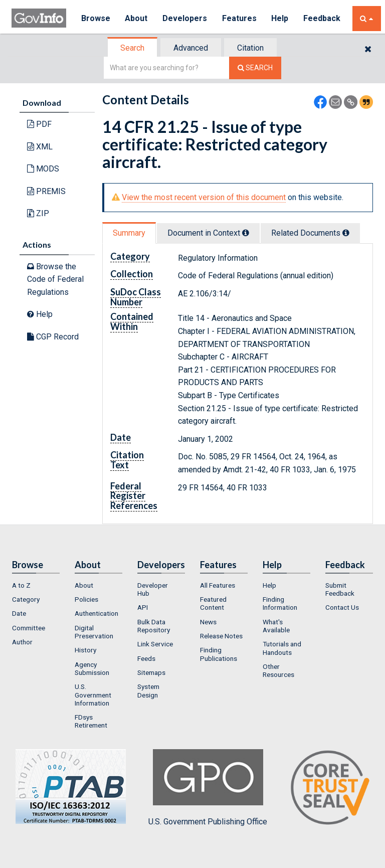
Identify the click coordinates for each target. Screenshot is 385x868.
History (85, 650)
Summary (129, 233)
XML (40, 147)
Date (19, 613)
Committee (29, 628)
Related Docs (310, 233)
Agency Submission (92, 668)
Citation (250, 48)
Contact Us (342, 607)
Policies (86, 599)
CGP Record (53, 337)
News (208, 622)
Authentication (97, 613)
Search (132, 48)
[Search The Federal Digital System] (255, 68)
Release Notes (221, 636)
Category (26, 599)
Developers (185, 18)
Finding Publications (219, 654)
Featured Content (213, 603)
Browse (96, 18)
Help (281, 18)
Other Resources (278, 670)
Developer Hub (153, 589)
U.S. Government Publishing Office (208, 788)
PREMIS (46, 191)
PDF (39, 124)
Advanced (191, 48)
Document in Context (208, 233)
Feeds (146, 658)
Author (22, 642)
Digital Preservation (94, 632)
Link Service (155, 644)
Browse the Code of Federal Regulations (55, 279)
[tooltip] (246, 233)
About (137, 18)
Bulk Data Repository (154, 626)
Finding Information (280, 603)
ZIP (38, 213)
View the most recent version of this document (204, 197)
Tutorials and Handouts (282, 648)
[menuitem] (36, 585)
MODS (43, 169)
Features (240, 18)
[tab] (133, 48)
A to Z (21, 585)
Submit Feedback (340, 589)
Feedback (323, 18)
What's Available (276, 626)
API (143, 607)
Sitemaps (151, 672)
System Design (148, 690)
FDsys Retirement (91, 721)
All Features (218, 585)
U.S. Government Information (93, 695)
